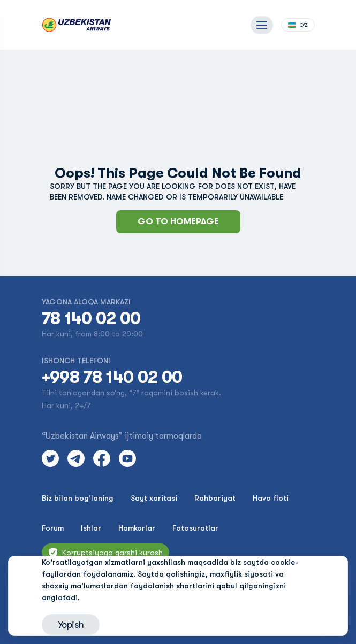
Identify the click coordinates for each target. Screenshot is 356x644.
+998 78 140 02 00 (112, 378)
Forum (53, 528)
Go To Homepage (178, 221)
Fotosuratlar (195, 528)
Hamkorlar (137, 528)
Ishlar (91, 528)
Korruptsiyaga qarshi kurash (105, 553)
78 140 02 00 (91, 319)
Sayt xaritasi (154, 498)
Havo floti (271, 498)
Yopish (71, 625)
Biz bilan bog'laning (78, 498)
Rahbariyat (215, 498)
